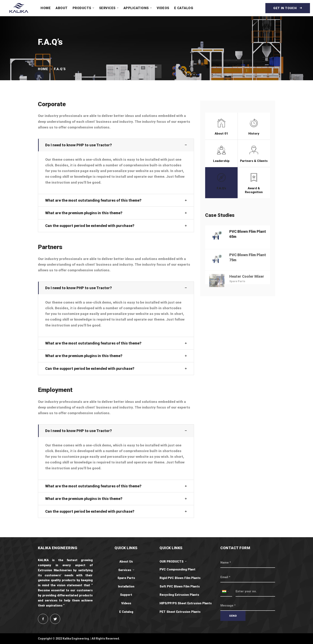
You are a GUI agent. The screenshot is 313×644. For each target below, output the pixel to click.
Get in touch (288, 8)
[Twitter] (55, 619)
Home (43, 69)
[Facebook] (43, 619)
